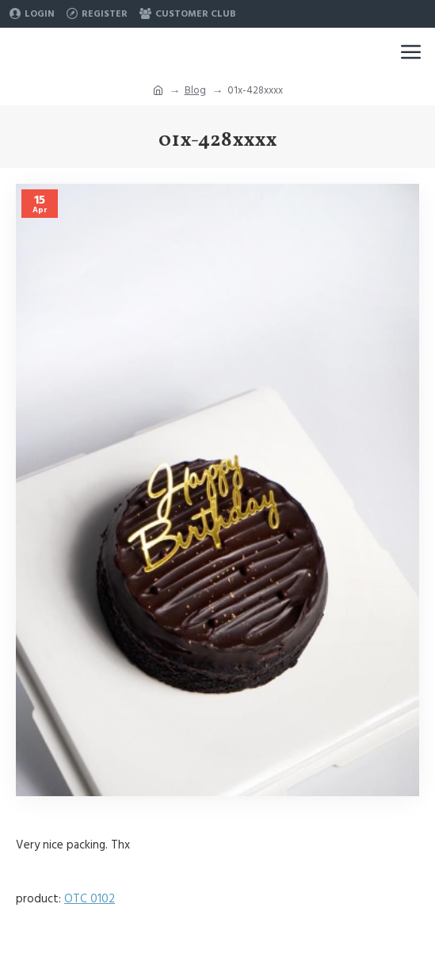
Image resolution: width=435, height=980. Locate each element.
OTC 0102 (90, 899)
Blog (195, 90)
